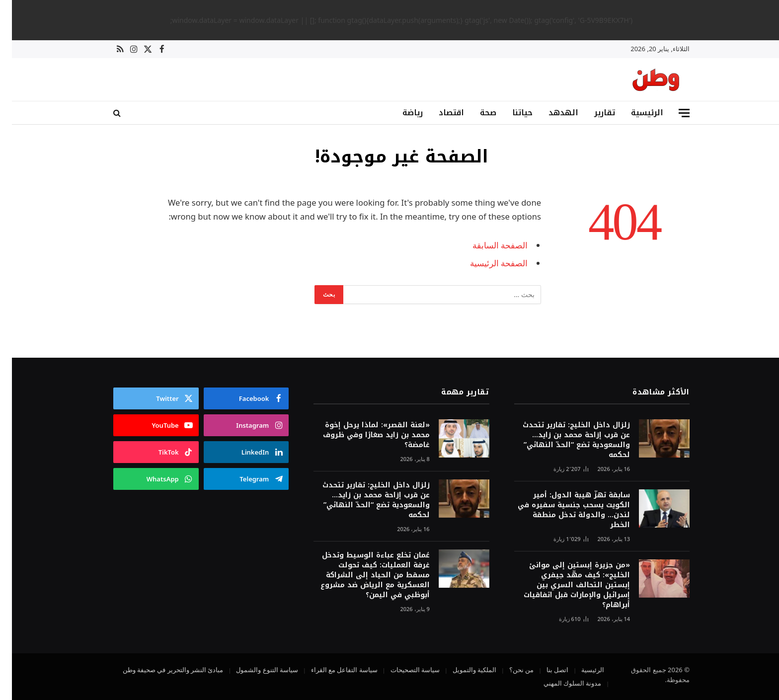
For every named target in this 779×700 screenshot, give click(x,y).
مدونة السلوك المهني (561, 683)
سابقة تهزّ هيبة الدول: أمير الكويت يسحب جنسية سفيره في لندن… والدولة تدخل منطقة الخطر (562, 510)
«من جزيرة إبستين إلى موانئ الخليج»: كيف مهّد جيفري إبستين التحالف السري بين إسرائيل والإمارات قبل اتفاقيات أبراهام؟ (565, 585)
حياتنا (510, 113)
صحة (476, 113)
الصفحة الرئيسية (487, 263)
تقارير (593, 113)
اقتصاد (439, 113)
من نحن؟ (509, 670)
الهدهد (551, 113)
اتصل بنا (545, 670)
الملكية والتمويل (463, 670)
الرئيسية (635, 113)
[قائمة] (672, 113)
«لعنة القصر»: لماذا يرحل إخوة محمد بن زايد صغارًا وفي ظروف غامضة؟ (364, 435)
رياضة (401, 113)
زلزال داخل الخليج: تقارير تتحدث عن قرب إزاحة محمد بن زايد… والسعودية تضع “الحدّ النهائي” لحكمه (564, 440)
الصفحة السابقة (488, 245)
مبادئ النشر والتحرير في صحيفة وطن (161, 670)
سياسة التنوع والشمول (255, 670)
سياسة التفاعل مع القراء (332, 670)
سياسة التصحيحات (403, 670)
